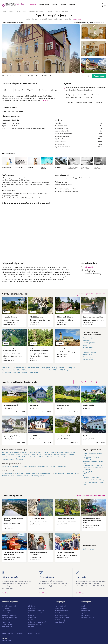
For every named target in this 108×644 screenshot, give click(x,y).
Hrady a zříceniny (88, 347)
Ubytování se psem (60, 613)
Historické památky (89, 343)
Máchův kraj (33, 466)
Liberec (40, 452)
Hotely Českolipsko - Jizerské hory (93, 465)
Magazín (63, 5)
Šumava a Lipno (6, 613)
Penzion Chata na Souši (11, 405)
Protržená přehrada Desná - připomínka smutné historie (39, 350)
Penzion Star (87, 436)
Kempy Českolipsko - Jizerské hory (93, 480)
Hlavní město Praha (7, 627)
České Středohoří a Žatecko (36, 624)
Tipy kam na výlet (88, 338)
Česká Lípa (26, 455)
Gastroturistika (34, 372)
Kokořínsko (42, 466)
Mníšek (64, 457)
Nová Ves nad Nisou (60, 455)
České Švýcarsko (7, 611)
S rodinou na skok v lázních (65, 519)
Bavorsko (31, 627)
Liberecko (24, 466)
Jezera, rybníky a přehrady (49, 368)
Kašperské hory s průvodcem (66, 552)
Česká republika (21, 11)
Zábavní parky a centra (8, 370)
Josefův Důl (25, 452)
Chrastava (71, 455)
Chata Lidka (34, 405)
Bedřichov (5, 452)
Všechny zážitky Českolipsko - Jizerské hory (91, 496)
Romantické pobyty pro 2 (45, 473)
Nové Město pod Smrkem (38, 457)
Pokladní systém (6, 641)
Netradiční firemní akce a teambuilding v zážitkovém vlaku (92, 521)
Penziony (84, 608)
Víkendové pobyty (60, 473)
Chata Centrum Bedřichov (65, 436)
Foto (3, 76)
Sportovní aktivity (7, 372)
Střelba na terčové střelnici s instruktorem (39, 553)
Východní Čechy (6, 622)
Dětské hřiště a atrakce (24, 370)
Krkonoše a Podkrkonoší (9, 606)
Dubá (33, 455)
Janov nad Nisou (15, 452)
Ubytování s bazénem (61, 615)
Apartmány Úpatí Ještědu (12, 436)
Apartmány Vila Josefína (62, 11)
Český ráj (31, 615)
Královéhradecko (33, 608)
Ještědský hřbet (62, 466)
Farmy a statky (86, 615)
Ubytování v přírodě (22, 476)
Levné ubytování (60, 622)
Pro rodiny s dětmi (7, 473)
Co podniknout (44, 5)
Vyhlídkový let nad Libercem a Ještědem (13, 520)
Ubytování (32, 5)
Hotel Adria (34, 436)
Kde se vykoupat (88, 359)
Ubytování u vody (72, 473)
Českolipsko (15, 466)
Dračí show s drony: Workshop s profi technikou (14, 553)
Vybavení (22, 76)
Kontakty (45, 76)
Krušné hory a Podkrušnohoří (37, 622)
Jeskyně (61, 368)
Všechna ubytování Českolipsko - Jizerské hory (90, 382)
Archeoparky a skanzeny (40, 370)
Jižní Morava (5, 608)
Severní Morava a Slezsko (9, 615)
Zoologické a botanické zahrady (59, 370)
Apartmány (85, 613)
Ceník (15, 76)
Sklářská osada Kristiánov (65, 317)
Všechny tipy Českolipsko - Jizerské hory (92, 294)
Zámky (85, 345)
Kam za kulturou (88, 355)
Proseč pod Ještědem (8, 459)
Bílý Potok (50, 457)
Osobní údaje (20, 633)
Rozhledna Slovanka (10, 317)
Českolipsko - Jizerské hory (36, 11)
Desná (4, 455)
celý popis (45, 100)
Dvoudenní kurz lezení (37, 519)
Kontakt (72, 5)
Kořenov (33, 452)
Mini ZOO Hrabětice (36, 317)
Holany (39, 455)
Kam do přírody (88, 350)
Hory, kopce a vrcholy (19, 368)
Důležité (30, 76)
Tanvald (52, 452)
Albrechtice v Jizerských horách (11, 457)
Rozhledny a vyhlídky (89, 352)
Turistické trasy (6, 368)
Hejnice (58, 457)
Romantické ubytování (62, 611)
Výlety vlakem (87, 340)
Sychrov (18, 455)
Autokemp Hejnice (63, 405)
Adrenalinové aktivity (21, 372)
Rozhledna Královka (63, 349)
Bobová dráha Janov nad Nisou (93, 317)
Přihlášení (38, 633)
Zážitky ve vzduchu (89, 549)
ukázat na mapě (77, 19)
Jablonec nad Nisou (70, 452)
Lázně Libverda (48, 455)
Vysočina (31, 620)
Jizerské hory (49, 11)
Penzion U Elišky (89, 405)
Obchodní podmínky (8, 633)
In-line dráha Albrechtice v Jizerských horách (12, 350)
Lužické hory (51, 466)
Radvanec (25, 457)
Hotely (83, 606)
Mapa (37, 76)
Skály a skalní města (34, 368)
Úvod (4, 11)
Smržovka (60, 452)
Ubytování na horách (8, 476)
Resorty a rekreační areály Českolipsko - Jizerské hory (91, 477)
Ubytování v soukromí (88, 617)
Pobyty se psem (19, 473)
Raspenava (11, 455)
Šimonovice (20, 459)
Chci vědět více (6, 593)
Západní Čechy (6, 620)
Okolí (52, 76)
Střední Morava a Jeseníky (9, 617)
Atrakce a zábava (88, 357)
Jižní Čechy (31, 606)
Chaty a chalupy (86, 611)
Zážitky (55, 5)
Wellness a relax (31, 473)
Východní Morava (7, 624)
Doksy (46, 452)
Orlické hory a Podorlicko (36, 613)
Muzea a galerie (70, 368)
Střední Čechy (32, 617)
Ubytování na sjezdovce (37, 476)
